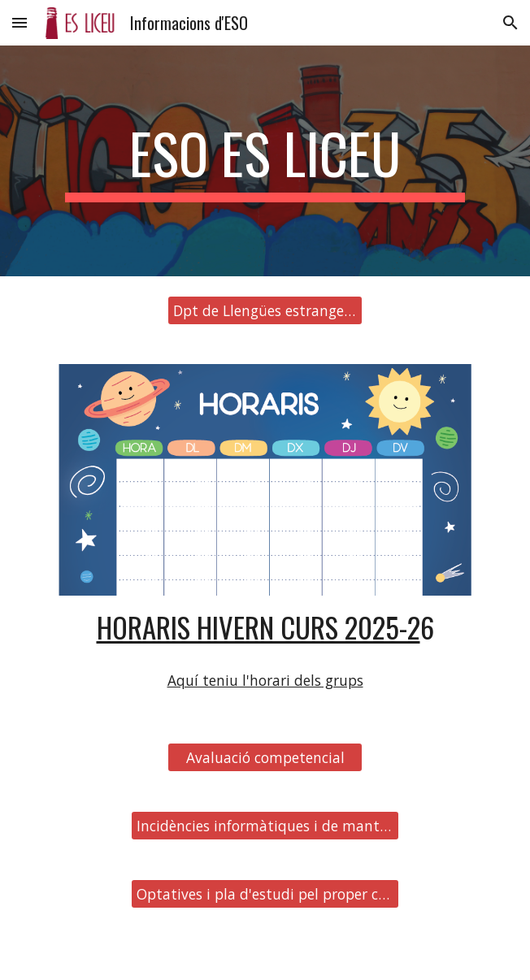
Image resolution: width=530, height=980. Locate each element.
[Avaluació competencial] (265, 758)
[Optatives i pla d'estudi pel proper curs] (265, 894)
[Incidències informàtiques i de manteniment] (265, 826)
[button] (20, 22)
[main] (265, 161)
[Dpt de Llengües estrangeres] (265, 311)
